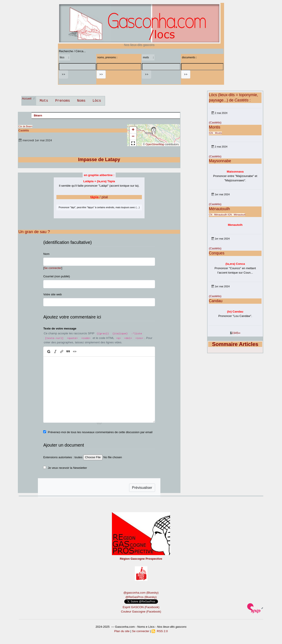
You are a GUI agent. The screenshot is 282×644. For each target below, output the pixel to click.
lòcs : (64, 57)
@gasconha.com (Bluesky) (141, 593)
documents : (189, 57)
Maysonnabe (220, 161)
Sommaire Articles (235, 344)
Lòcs (97, 101)
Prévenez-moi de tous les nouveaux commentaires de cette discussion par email (100, 432)
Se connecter (53, 268)
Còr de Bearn (25, 126)
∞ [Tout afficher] (239, 333)
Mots (44, 101)
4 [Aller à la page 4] (236, 333)
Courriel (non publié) (57, 276)
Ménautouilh (219, 209)
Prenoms (62, 101)
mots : (148, 57)
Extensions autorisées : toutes (63, 457)
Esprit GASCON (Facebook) (141, 607)
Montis (215, 127)
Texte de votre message (60, 328)
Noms (81, 101)
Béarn (38, 115)
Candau (216, 301)
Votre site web (52, 294)
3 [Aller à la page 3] (234, 333)
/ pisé (99, 197)
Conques (217, 253)
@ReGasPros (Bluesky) (141, 597)
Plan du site (122, 631)
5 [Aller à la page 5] (237, 333)
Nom (46, 254)
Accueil (27, 98)
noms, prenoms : (107, 57)
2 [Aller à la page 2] (233, 333)
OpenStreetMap (155, 144)
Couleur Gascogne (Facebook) (141, 612)
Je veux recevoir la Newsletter (67, 468)
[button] (154, 131)
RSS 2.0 (160, 631)
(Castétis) (215, 122)
